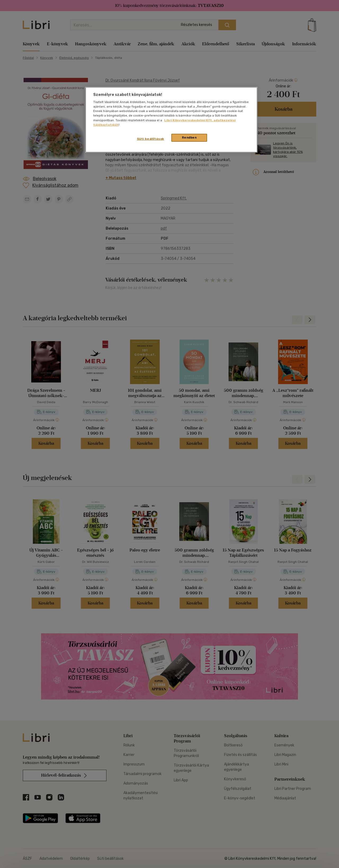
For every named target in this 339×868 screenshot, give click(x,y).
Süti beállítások (151, 139)
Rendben (189, 137)
